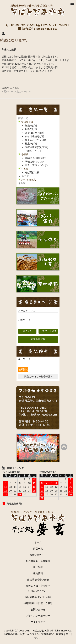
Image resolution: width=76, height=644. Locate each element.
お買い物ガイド (38, 555)
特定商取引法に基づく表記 (38, 603)
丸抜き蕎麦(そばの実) (37, 147)
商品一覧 (23, 118)
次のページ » (24, 91)
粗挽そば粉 (31, 129)
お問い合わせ (38, 609)
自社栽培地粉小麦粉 (38, 580)
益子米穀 (38, 567)
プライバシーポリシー (38, 616)
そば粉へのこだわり (38, 591)
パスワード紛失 (48, 331)
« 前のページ (9, 91)
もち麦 (25, 176)
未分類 (22, 183)
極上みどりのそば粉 (36, 140)
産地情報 (38, 573)
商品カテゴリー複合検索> (38, 376)
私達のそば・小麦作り (38, 586)
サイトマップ (38, 622)
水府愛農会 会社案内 (39, 561)
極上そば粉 (31, 144)
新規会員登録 (38, 339)
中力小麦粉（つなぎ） (37, 165)
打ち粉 (25, 169)
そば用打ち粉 (32, 172)
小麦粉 (25, 154)
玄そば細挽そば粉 (35, 133)
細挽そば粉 (31, 125)
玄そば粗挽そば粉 (35, 136)
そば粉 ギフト (33, 151)
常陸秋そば (27, 122)
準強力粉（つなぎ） (36, 162)
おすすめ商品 (29, 180)
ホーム (38, 542)
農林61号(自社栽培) (36, 158)
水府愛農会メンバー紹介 (38, 597)
